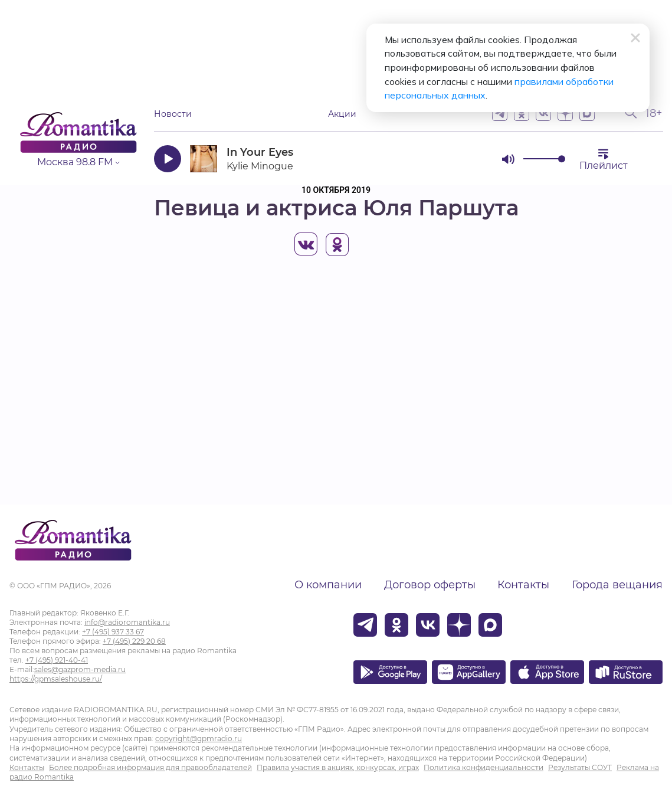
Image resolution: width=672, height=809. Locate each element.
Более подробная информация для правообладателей (150, 767)
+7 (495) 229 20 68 (134, 641)
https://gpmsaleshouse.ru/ (56, 679)
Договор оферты (430, 585)
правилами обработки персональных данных (455, 83)
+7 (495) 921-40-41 (57, 660)
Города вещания (617, 585)
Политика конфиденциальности (483, 767)
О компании (328, 585)
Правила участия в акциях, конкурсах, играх (338, 767)
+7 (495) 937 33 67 (113, 632)
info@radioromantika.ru (127, 622)
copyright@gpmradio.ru (199, 738)
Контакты (523, 585)
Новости (173, 114)
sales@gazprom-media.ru (80, 669)
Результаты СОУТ (580, 767)
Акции (342, 114)
